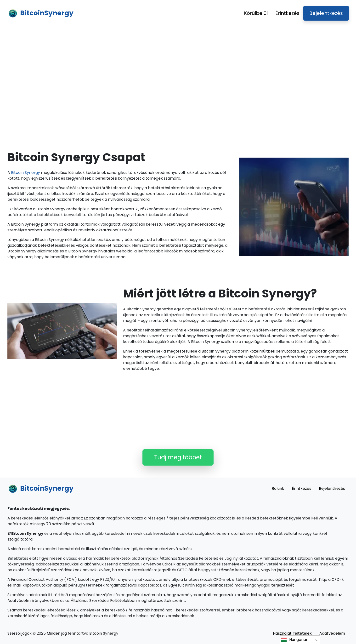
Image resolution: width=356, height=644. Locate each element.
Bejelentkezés (326, 13)
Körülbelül (256, 13)
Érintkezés (287, 13)
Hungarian (295, 640)
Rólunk (278, 488)
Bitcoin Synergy (25, 173)
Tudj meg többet (178, 457)
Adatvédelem (332, 633)
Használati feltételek (292, 633)
